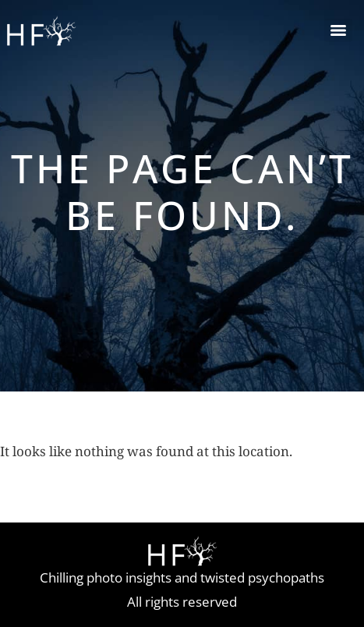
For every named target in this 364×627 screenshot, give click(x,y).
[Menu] (338, 30)
